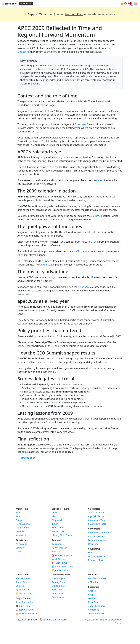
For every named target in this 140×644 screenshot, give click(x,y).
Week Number (59, 559)
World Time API (100, 620)
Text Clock (57, 590)
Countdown (58, 597)
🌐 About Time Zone (62, 567)
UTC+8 (94, 242)
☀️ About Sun (23, 590)
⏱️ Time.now (9, 4)
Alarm (55, 516)
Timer (55, 524)
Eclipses (20, 586)
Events (92, 553)
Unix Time (93, 544)
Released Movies (97, 560)
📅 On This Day (60, 548)
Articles (92, 591)
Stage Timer (58, 531)
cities (99, 180)
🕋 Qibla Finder (24, 606)
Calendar (57, 544)
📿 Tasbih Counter (25, 610)
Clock (55, 513)
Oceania (20, 531)
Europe (19, 520)
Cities (19, 551)
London (115, 141)
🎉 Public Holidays (61, 570)
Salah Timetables (24, 602)
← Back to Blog (27, 458)
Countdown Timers (98, 520)
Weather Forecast (97, 578)
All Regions (21, 544)
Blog (91, 595)
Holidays (56, 551)
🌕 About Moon (24, 593)
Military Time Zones (62, 535)
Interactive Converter (99, 533)
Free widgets (58, 578)
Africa (19, 513)
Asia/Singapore (81, 251)
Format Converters (98, 540)
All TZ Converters (97, 536)
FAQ (86, 620)
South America (23, 528)
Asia (18, 516)
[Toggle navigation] (136, 4)
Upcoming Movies (97, 556)
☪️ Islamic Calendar (62, 555)
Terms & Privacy (96, 613)
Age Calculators (96, 516)
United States (47, 265)
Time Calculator (96, 513)
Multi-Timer (58, 528)
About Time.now (97, 606)
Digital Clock (58, 586)
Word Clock (58, 593)
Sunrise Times (23, 578)
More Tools (94, 602)
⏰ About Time (60, 563)
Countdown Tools (97, 524)
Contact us (94, 610)
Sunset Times (23, 582)
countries (97, 216)
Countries (21, 548)
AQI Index (93, 582)
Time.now (80, 124)
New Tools (93, 598)
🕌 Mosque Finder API (27, 613)
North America (23, 524)
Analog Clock (59, 582)
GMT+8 (80, 242)
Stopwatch (57, 520)
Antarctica (21, 535)
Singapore (23, 52)
